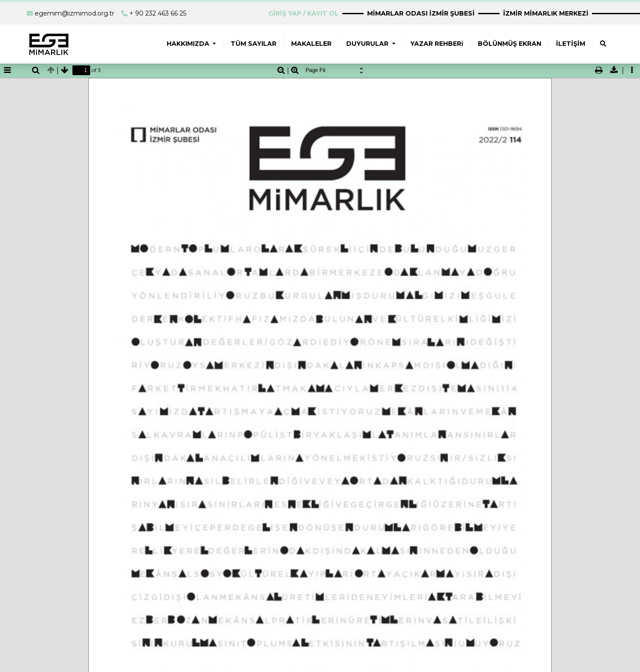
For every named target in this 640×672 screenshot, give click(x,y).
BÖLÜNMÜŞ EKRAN (510, 44)
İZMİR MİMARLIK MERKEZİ (546, 13)
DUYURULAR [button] (368, 44)
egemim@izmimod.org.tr (74, 13)
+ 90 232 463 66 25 (158, 13)
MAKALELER (311, 44)
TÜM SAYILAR (254, 44)
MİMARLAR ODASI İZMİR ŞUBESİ (421, 13)
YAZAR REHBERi (437, 44)
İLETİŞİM (571, 44)
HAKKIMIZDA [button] (189, 44)
